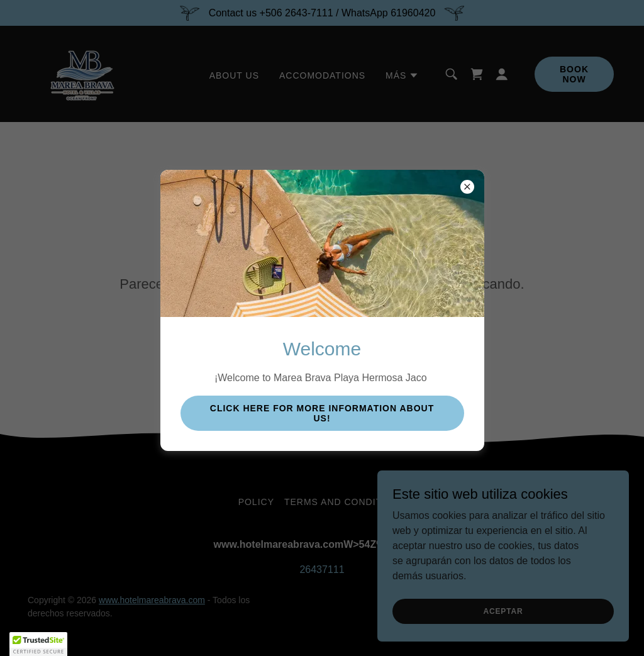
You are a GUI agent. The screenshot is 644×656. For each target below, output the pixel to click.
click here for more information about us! (322, 413)
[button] (38, 644)
